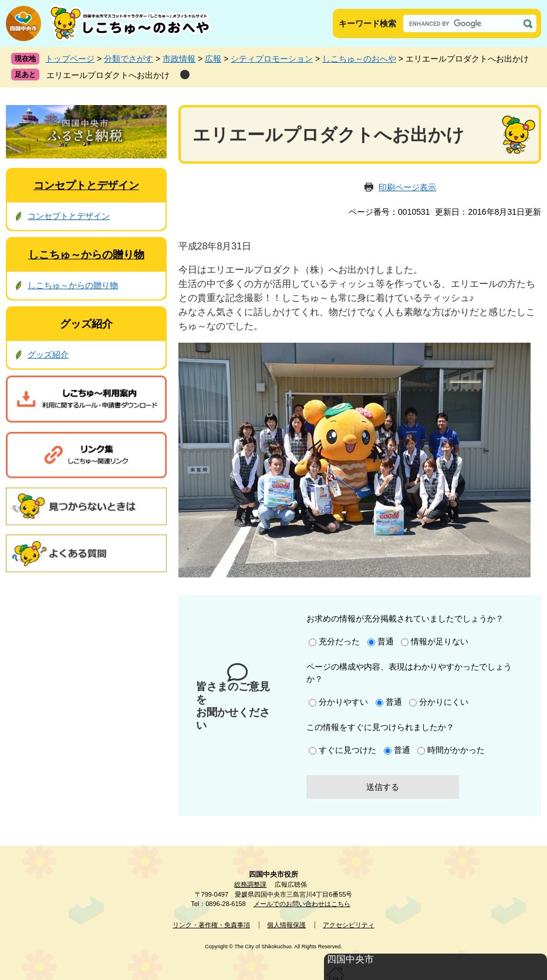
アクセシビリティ (349, 925)
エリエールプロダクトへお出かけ (108, 75)
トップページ (70, 59)
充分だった (339, 641)
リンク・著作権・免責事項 (211, 925)
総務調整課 (250, 884)
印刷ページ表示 (407, 187)
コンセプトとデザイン (86, 185)
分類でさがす (129, 59)
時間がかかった (456, 750)
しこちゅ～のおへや (359, 59)
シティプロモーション (272, 59)
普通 (386, 641)
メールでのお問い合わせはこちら (302, 904)
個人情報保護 (286, 925)
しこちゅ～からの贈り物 (86, 255)
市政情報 (179, 59)
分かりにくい (444, 702)
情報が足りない (440, 641)
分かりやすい (343, 702)
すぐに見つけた (347, 750)
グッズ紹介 (86, 324)
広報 (213, 59)
